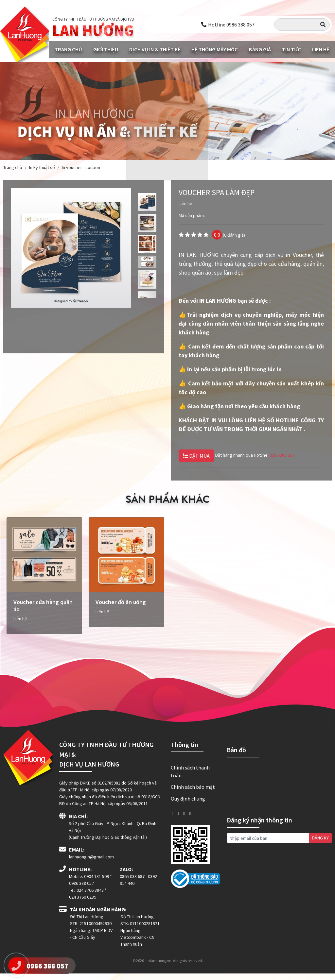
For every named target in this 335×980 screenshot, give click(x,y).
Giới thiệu (105, 49)
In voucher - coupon (81, 167)
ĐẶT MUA (196, 455)
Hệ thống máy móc (214, 49)
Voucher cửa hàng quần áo (43, 612)
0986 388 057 (282, 454)
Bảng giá (259, 49)
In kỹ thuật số (42, 167)
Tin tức (291, 49)
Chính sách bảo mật (193, 793)
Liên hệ (321, 49)
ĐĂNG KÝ (320, 844)
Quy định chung (188, 805)
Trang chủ (68, 49)
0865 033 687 (132, 883)
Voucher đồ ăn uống (121, 608)
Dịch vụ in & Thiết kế (155, 49)
